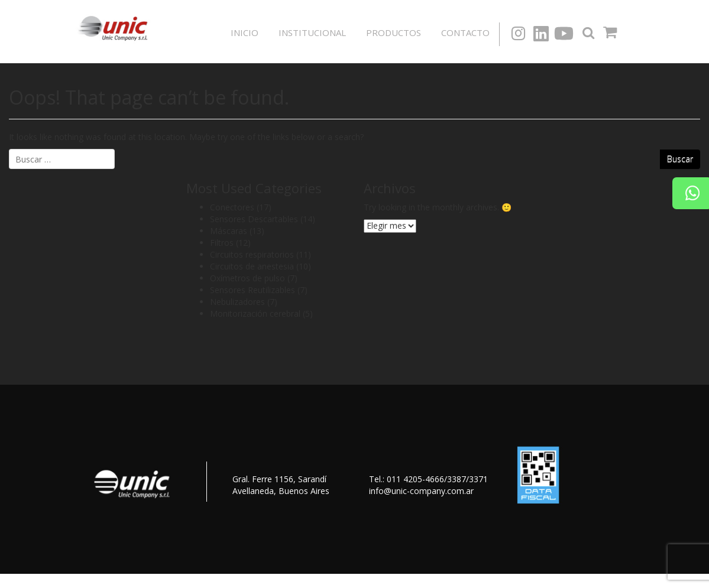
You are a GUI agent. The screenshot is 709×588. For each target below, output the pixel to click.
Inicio (245, 33)
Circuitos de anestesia (252, 266)
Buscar (680, 159)
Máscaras (229, 231)
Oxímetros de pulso (247, 278)
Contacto (465, 33)
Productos (394, 33)
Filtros (222, 243)
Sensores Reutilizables (252, 290)
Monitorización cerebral (255, 314)
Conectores (232, 207)
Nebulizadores (237, 302)
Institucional (312, 33)
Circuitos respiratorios (252, 254)
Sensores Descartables (254, 219)
